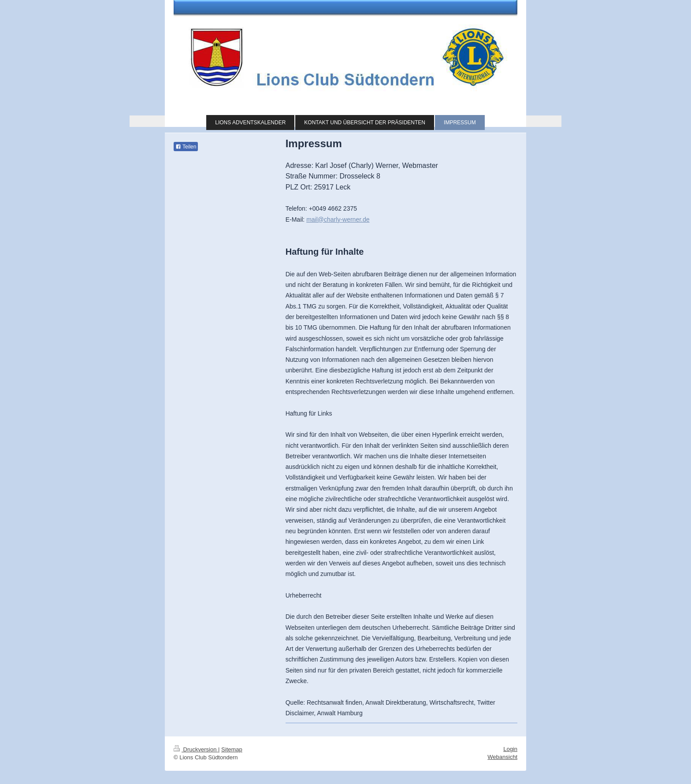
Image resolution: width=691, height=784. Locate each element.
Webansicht (502, 757)
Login (510, 749)
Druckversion (196, 749)
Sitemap (232, 749)
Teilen (186, 147)
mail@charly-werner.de (338, 219)
